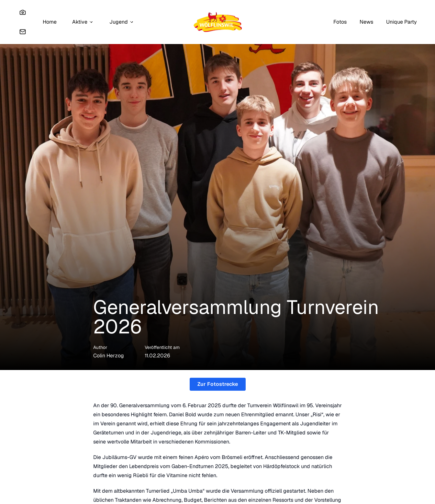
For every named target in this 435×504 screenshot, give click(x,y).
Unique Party (402, 22)
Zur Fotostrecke (218, 384)
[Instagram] (23, 12)
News (366, 22)
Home (50, 22)
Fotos (340, 22)
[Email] (23, 32)
